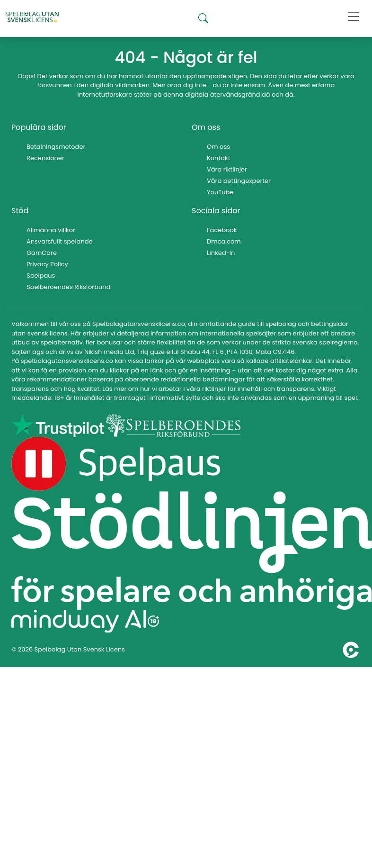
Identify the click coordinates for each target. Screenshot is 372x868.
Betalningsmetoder (56, 147)
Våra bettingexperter (239, 181)
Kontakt (218, 158)
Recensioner (45, 158)
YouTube (220, 192)
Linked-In (221, 253)
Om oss (218, 147)
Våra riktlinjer (227, 169)
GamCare (42, 253)
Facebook (222, 230)
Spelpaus (41, 276)
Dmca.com (224, 241)
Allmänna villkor (51, 230)
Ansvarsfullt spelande (60, 241)
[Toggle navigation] (354, 17)
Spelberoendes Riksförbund (68, 287)
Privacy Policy (47, 264)
